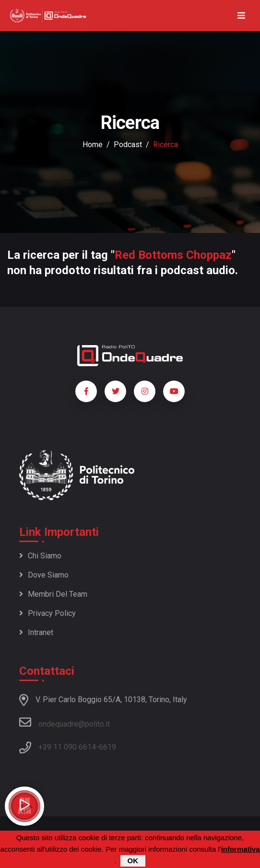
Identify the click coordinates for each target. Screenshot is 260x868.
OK (133, 862)
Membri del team (53, 594)
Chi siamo (40, 556)
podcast (128, 145)
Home (93, 145)
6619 (107, 747)
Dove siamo (44, 575)
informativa (241, 850)
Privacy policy (47, 613)
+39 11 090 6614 (67, 747)
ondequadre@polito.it (65, 722)
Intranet (36, 632)
